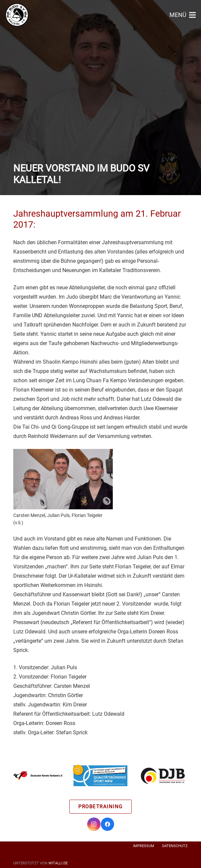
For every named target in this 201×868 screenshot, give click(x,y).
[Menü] (183, 15)
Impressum (144, 846)
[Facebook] (107, 824)
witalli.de (58, 863)
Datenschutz (175, 846)
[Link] (17, 15)
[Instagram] (94, 824)
